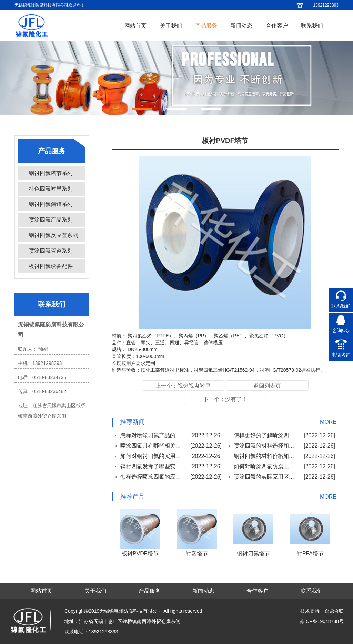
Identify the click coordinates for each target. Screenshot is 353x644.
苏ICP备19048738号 (322, 621)
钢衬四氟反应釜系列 (53, 235)
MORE (328, 422)
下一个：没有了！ (225, 399)
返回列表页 (267, 386)
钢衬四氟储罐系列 (51, 204)
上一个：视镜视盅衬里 (183, 386)
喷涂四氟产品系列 (51, 220)
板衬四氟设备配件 (51, 266)
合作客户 (277, 26)
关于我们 (171, 26)
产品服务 (206, 26)
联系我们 (312, 26)
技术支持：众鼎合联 (322, 611)
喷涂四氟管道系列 (51, 251)
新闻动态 (241, 26)
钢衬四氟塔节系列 (51, 173)
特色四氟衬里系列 (51, 189)
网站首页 (135, 26)
